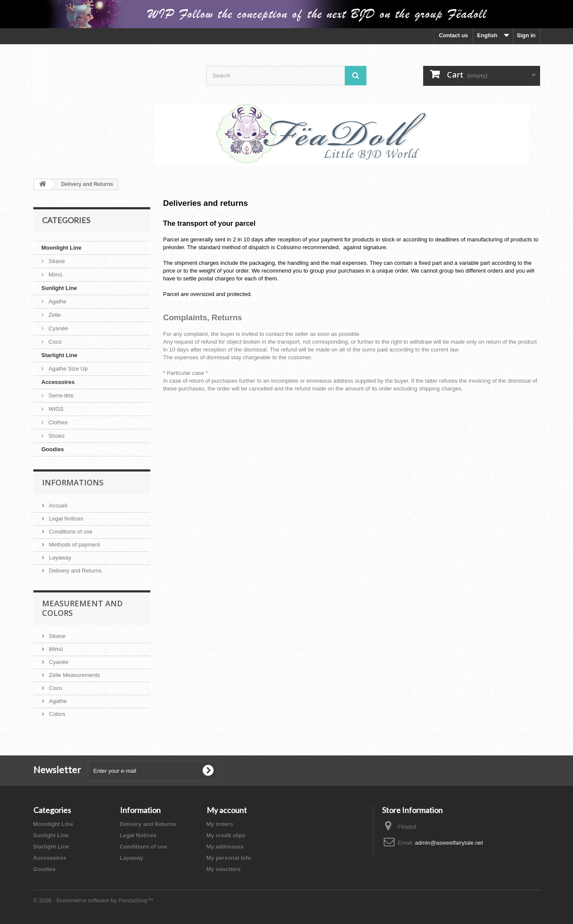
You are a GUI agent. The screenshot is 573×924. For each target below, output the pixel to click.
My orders (220, 824)
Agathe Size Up (68, 369)
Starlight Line (60, 355)
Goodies (53, 449)
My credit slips (226, 835)
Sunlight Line (59, 288)
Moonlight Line (62, 248)
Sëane (56, 261)
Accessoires (58, 382)
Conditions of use (70, 532)
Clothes (58, 422)
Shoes (56, 436)
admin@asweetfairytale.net (449, 843)
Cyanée (58, 328)
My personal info (229, 858)
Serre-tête (60, 395)
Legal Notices (65, 519)
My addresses (225, 847)
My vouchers (224, 869)
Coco (55, 342)
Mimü (55, 275)
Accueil (58, 506)
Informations (73, 482)
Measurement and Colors (82, 608)
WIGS (55, 409)
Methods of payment (74, 545)
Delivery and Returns (75, 571)
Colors (57, 714)
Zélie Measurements (74, 675)
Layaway (60, 558)
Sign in (526, 35)
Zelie (54, 315)
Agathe (57, 301)
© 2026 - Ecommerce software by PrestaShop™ (94, 900)
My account (227, 810)
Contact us (453, 35)
